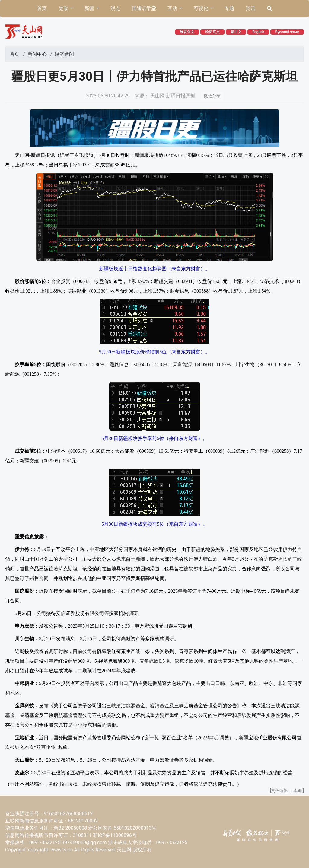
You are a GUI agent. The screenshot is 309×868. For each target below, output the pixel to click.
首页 (42, 8)
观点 (115, 8)
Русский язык (287, 32)
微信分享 (212, 96)
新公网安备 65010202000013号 (122, 828)
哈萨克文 (212, 32)
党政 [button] (64, 8)
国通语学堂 (144, 8)
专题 (229, 8)
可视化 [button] (202, 8)
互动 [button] (173, 8)
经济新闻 (64, 54)
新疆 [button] (90, 8)
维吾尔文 (187, 32)
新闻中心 (37, 54)
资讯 (250, 8)
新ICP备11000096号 (115, 835)
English (258, 32)
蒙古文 (236, 32)
